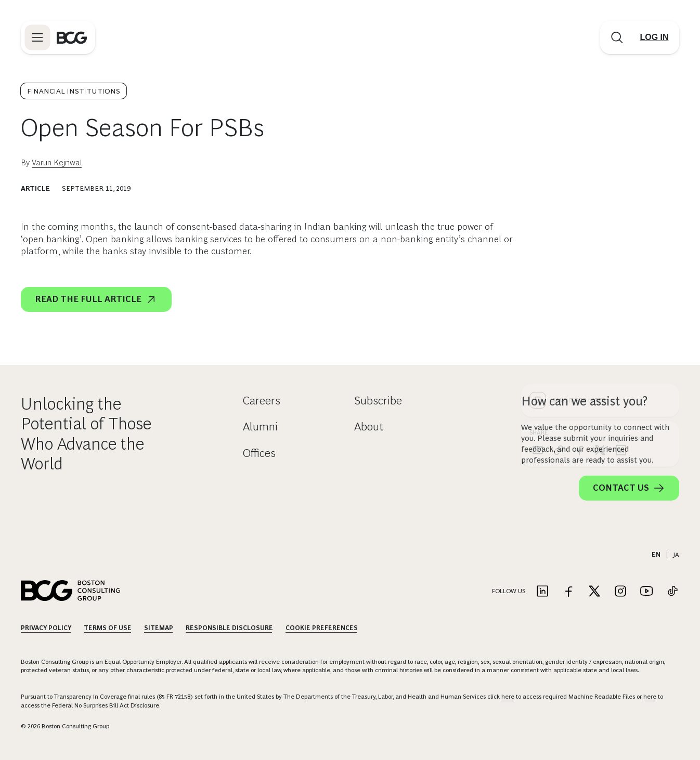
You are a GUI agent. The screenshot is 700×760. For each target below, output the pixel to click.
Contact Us (629, 488)
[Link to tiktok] (672, 592)
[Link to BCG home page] (72, 37)
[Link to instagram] (620, 592)
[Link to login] (654, 37)
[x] (600, 283)
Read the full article (96, 299)
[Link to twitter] (594, 592)
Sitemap (159, 628)
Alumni (260, 427)
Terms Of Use (108, 628)
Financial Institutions (74, 91)
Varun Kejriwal (57, 162)
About (369, 427)
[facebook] (579, 283)
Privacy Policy (46, 628)
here (508, 697)
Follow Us (509, 591)
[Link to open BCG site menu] (37, 37)
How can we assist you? (584, 401)
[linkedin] (621, 283)
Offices (259, 453)
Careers (262, 401)
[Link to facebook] (568, 592)
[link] (559, 283)
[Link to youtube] (646, 592)
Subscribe (378, 401)
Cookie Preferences (322, 628)
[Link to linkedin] (542, 592)
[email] (538, 283)
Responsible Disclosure (229, 628)
